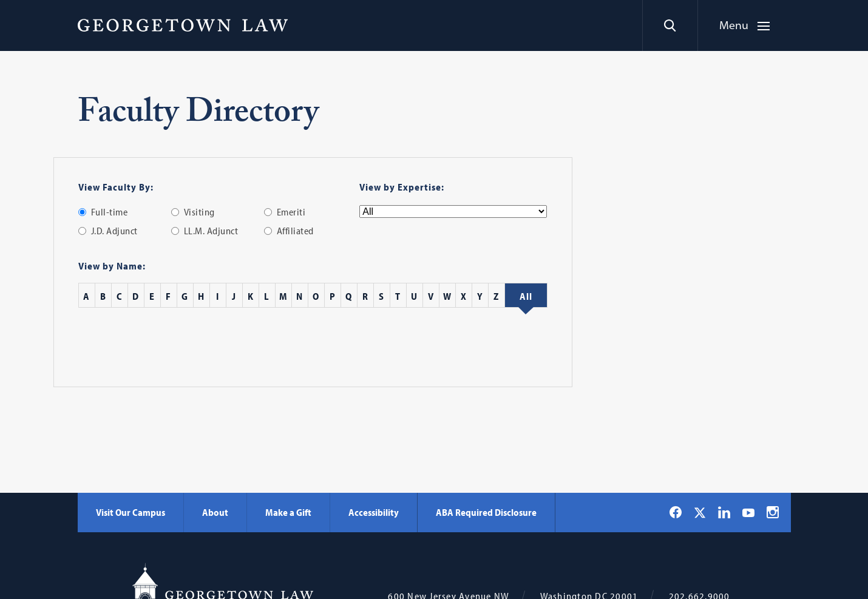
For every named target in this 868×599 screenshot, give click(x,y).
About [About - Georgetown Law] (215, 512)
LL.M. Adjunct (211, 231)
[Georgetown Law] (183, 25)
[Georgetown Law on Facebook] (676, 512)
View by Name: (112, 266)
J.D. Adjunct (114, 231)
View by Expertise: (402, 187)
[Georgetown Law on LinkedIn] (724, 512)
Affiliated (295, 231)
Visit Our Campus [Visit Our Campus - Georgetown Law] (131, 512)
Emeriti (291, 212)
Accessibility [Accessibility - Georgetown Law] (374, 512)
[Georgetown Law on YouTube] (748, 512)
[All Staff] (526, 296)
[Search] (670, 25)
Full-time (110, 212)
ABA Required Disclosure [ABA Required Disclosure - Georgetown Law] (486, 512)
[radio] (82, 212)
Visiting (199, 212)
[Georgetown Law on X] (700, 513)
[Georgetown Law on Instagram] (773, 512)
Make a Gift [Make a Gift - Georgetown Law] (288, 512)
